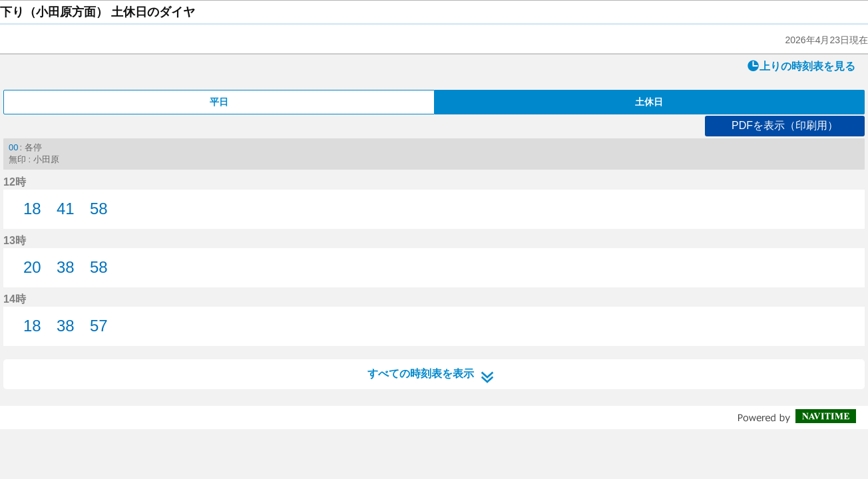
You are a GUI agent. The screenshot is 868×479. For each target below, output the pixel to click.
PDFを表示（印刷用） (785, 125)
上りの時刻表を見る (801, 66)
